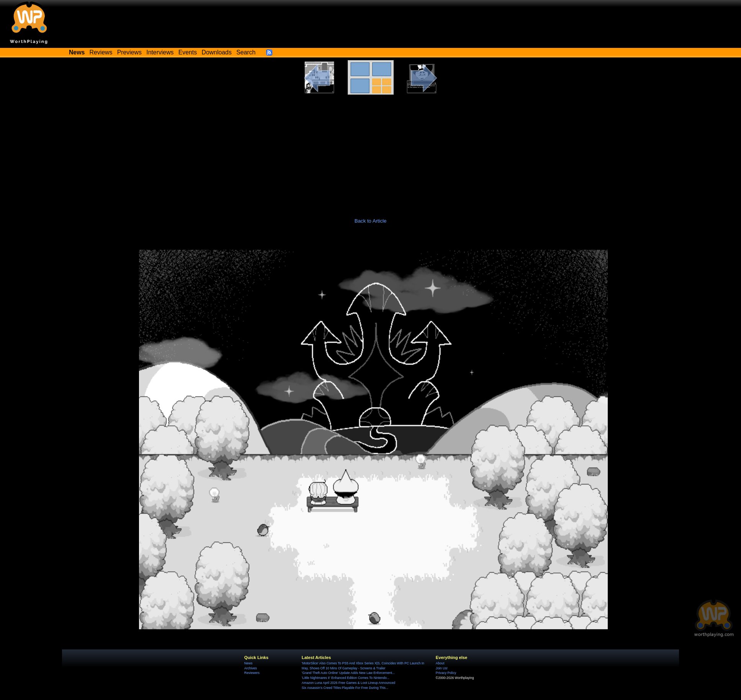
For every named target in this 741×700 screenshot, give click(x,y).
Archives (251, 668)
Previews (129, 52)
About (440, 663)
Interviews (160, 52)
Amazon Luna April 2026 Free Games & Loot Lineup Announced (348, 683)
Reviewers (252, 673)
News (248, 663)
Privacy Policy (446, 673)
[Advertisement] (371, 152)
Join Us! (442, 668)
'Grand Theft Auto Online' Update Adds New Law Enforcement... (348, 673)
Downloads (217, 52)
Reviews (101, 52)
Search (246, 52)
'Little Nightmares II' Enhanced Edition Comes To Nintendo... (346, 678)
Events (188, 52)
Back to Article (371, 221)
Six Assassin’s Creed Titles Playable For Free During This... (345, 688)
